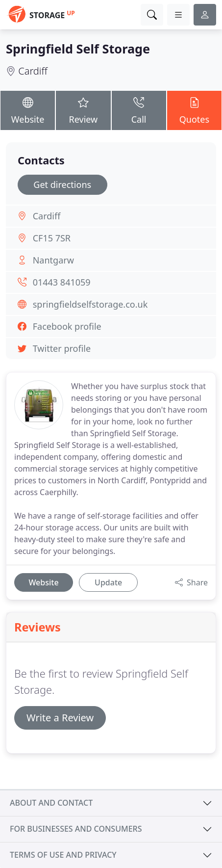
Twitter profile (62, 348)
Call (139, 110)
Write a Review (60, 718)
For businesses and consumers (76, 829)
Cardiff (33, 71)
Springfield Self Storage (78, 49)
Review (83, 110)
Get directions (62, 184)
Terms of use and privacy (63, 855)
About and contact (51, 803)
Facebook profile (67, 326)
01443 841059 (62, 282)
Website (28, 110)
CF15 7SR (52, 238)
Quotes (194, 110)
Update (108, 582)
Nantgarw (53, 260)
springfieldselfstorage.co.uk (90, 304)
